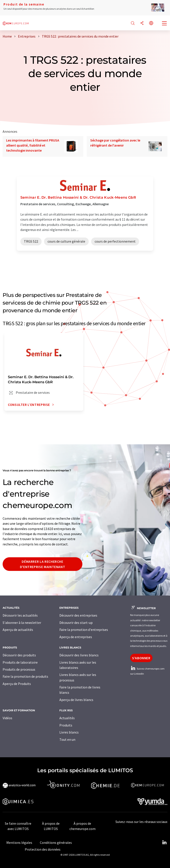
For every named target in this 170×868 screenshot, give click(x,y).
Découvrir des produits (19, 655)
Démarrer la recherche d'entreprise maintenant (43, 564)
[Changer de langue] (151, 23)
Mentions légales (19, 843)
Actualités (67, 718)
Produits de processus (19, 669)
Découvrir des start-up (76, 623)
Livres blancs (69, 732)
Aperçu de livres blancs (76, 700)
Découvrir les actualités (20, 615)
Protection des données (43, 849)
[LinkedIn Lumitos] (164, 843)
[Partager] (142, 23)
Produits (66, 725)
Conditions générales (56, 843)
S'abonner (141, 658)
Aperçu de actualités (18, 630)
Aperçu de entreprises (76, 637)
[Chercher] (133, 23)
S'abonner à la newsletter (22, 623)
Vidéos (7, 718)
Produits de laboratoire (20, 662)
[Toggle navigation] (165, 24)
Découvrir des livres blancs (79, 655)
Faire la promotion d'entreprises (84, 630)
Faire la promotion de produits (25, 676)
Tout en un (67, 739)
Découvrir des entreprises (78, 615)
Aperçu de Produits (17, 684)
